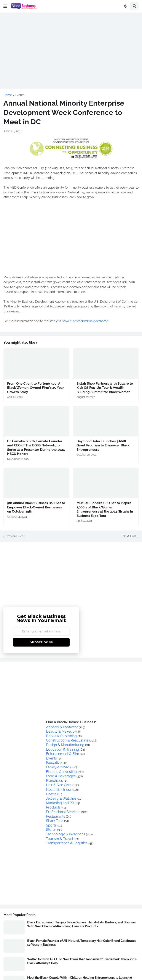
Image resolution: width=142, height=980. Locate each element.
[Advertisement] (71, 47)
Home (8, 95)
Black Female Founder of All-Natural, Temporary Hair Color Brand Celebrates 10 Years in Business (82, 943)
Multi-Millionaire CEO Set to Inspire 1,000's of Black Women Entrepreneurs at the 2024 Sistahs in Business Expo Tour (105, 509)
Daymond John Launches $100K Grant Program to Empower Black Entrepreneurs (103, 445)
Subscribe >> (41, 642)
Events (20, 95)
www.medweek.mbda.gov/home (85, 321)
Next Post (129, 536)
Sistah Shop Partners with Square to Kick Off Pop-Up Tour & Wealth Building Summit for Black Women (105, 388)
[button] (5, 6)
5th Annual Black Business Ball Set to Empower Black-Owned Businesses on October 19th (36, 507)
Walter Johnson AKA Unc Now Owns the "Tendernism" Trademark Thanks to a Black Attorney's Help (82, 961)
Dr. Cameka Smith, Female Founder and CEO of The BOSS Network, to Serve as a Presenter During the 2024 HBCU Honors (36, 448)
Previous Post (15, 536)
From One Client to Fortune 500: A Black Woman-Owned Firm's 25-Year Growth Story (36, 388)
